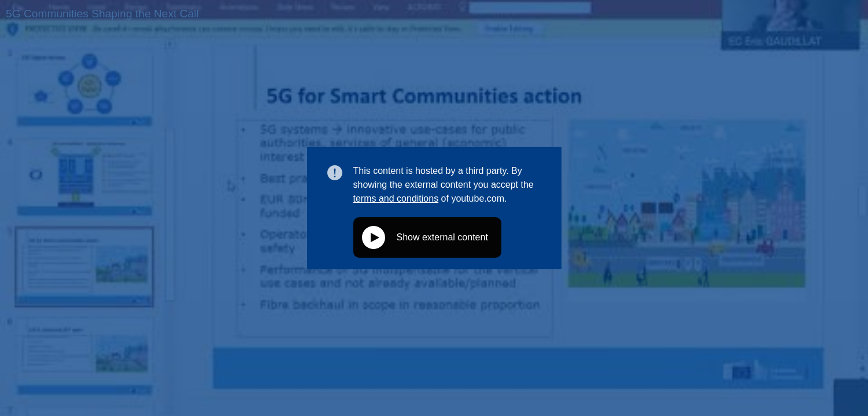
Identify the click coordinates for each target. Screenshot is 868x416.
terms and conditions (396, 198)
